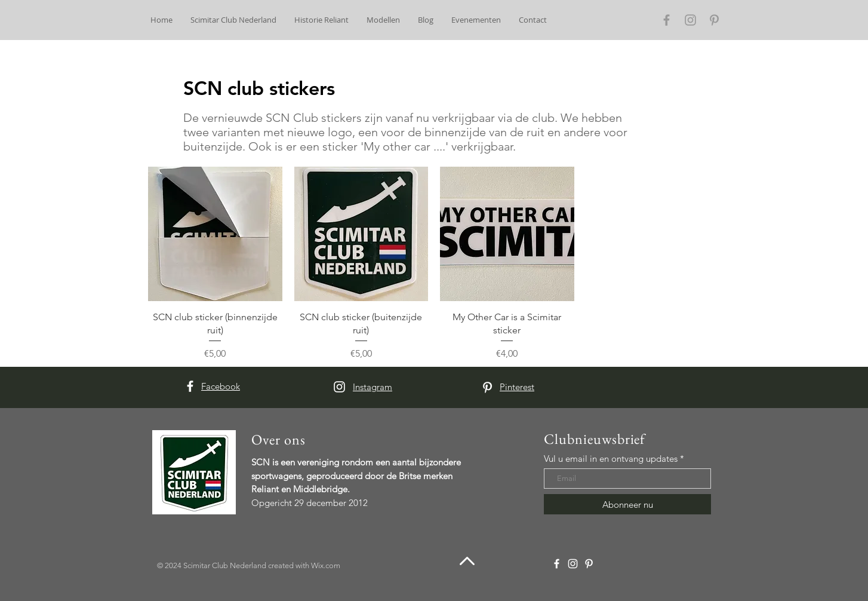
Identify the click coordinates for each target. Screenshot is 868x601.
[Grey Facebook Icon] (667, 20)
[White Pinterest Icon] (487, 387)
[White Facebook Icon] (190, 386)
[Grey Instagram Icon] (690, 20)
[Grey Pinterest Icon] (714, 20)
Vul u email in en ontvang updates (611, 459)
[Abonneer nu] (627, 504)
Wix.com (326, 565)
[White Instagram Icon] (339, 387)
